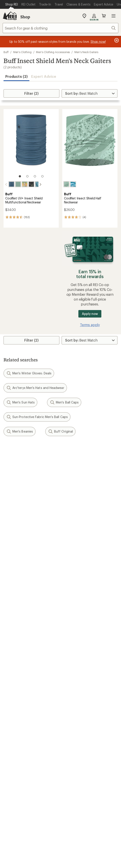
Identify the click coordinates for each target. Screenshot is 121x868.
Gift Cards (12, 635)
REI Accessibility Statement (60, 843)
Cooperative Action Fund (83, 700)
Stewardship (72, 720)
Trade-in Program (17, 674)
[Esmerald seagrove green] (21, 184)
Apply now (90, 313)
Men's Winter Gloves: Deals (29, 373)
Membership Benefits (21, 609)
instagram (34, 774)
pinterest (66, 774)
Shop (25, 17)
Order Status (73, 589)
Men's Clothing (22, 52)
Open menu (113, 16)
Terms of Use (25, 825)
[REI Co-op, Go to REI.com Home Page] (10, 16)
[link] (31, 145)
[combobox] (60, 28)
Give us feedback (49, 451)
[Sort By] (90, 93)
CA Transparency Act (58, 837)
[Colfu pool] (34, 184)
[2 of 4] (27, 176)
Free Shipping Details (79, 635)
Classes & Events (76, 661)
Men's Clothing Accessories (53, 52)
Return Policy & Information (85, 596)
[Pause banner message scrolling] (116, 40)
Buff (6, 52)
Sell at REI (11, 707)
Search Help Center (19, 740)
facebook (55, 774)
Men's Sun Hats (20, 402)
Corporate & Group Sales (24, 720)
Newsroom (71, 707)
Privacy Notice (96, 825)
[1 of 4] (20, 176)
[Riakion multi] (28, 184)
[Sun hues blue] (73, 184)
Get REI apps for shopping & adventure (60, 786)
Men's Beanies (20, 431)
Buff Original (60, 431)
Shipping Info (74, 609)
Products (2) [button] (16, 76)
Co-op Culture (15, 700)
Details (65, 473)
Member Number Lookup (24, 655)
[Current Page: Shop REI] (12, 4)
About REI (71, 694)
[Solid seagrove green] (14, 184)
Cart (104, 16)
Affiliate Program (17, 714)
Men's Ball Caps (64, 402)
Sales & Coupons (76, 629)
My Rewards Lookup (20, 596)
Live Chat (11, 753)
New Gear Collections (21, 661)
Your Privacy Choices (60, 825)
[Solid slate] (8, 184)
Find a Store (13, 746)
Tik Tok (44, 774)
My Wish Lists (14, 603)
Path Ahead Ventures (79, 674)
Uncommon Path (76, 668)
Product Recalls (24, 837)
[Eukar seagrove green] (66, 184)
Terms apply (90, 324)
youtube (77, 774)
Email (7, 482)
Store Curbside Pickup (81, 603)
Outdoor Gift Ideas (19, 629)
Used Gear (12, 668)
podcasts (87, 774)
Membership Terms (94, 837)
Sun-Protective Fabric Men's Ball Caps (37, 416)
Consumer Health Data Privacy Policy (81, 831)
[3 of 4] (35, 176)
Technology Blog (76, 714)
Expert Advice (44, 76)
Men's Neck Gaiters (86, 52)
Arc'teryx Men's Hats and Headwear (35, 387)
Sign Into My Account (21, 589)
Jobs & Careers (16, 694)
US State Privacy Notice (30, 831)
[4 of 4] (42, 176)
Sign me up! (60, 503)
